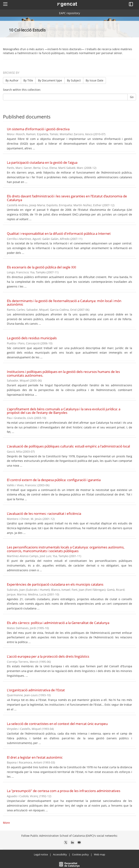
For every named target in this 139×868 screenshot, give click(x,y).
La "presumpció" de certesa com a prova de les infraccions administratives (64, 791)
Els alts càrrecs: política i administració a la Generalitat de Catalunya (58, 623)
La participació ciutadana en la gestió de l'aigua (42, 162)
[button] (5, 4)
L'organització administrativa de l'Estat (36, 690)
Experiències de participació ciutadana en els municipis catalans (55, 584)
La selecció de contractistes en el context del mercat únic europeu (57, 724)
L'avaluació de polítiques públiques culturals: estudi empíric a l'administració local (68, 446)
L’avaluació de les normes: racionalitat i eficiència (44, 513)
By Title (28, 80)
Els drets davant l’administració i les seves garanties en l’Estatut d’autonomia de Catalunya (67, 198)
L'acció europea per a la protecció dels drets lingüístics (48, 656)
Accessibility (60, 854)
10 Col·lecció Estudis (28, 30)
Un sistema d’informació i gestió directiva (38, 129)
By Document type (50, 80)
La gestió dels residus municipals (32, 338)
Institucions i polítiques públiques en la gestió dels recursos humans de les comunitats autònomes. (63, 373)
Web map (100, 854)
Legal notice (41, 854)
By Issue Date (95, 80)
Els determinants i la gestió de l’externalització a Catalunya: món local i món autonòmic (64, 303)
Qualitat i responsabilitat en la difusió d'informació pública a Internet (59, 233)
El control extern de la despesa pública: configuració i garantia (54, 480)
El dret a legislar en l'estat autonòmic (35, 757)
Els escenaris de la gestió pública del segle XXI (42, 267)
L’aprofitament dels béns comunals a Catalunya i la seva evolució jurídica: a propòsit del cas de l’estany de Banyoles (64, 411)
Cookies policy (80, 854)
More (6, 823)
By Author (12, 80)
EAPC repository (69, 13)
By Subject (74, 80)
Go (132, 97)
